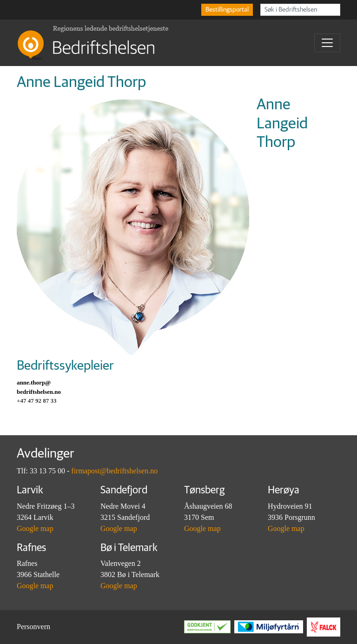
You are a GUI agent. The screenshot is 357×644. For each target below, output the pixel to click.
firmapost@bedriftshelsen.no (114, 471)
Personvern (33, 627)
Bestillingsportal (227, 10)
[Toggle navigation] (327, 43)
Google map (35, 528)
